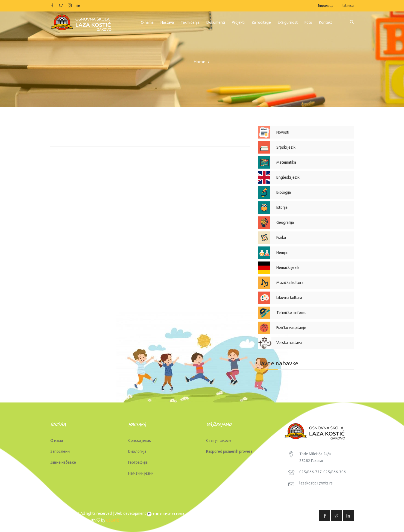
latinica (348, 6)
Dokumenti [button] (216, 22)
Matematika (286, 162)
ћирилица (326, 6)
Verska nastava (289, 343)
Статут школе (219, 440)
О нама (57, 440)
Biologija (284, 192)
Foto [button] (308, 22)
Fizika (281, 237)
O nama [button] (147, 22)
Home (199, 62)
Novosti (283, 132)
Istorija (282, 207)
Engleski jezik (288, 177)
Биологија (137, 451)
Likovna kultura (289, 298)
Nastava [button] (167, 22)
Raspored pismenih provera (229, 451)
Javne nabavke (278, 363)
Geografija (285, 222)
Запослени (60, 451)
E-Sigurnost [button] (288, 22)
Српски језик (140, 440)
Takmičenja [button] (190, 22)
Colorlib (113, 520)
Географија (138, 462)
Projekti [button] (238, 22)
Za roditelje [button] (261, 22)
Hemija (282, 252)
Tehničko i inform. (291, 313)
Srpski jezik (286, 147)
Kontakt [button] (326, 22)
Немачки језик (141, 473)
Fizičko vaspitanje (291, 328)
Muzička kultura (290, 283)
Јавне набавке (63, 462)
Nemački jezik (288, 268)
